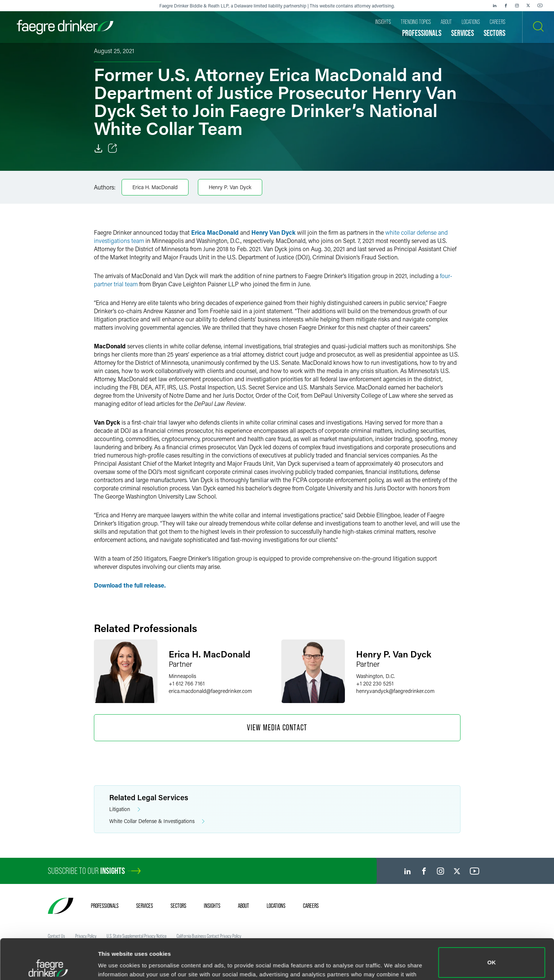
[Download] (98, 148)
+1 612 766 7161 (187, 683)
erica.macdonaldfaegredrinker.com (210, 691)
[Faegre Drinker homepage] (65, 27)
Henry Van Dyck (273, 232)
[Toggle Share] (113, 148)
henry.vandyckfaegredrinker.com (395, 691)
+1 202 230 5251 (375, 683)
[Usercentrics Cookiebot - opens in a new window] (48, 965)
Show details (115, 964)
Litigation (125, 809)
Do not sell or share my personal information (492, 956)
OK (492, 922)
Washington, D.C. (376, 676)
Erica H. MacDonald (155, 187)
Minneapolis (182, 676)
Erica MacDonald (215, 232)
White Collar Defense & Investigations (157, 821)
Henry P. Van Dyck (230, 187)
